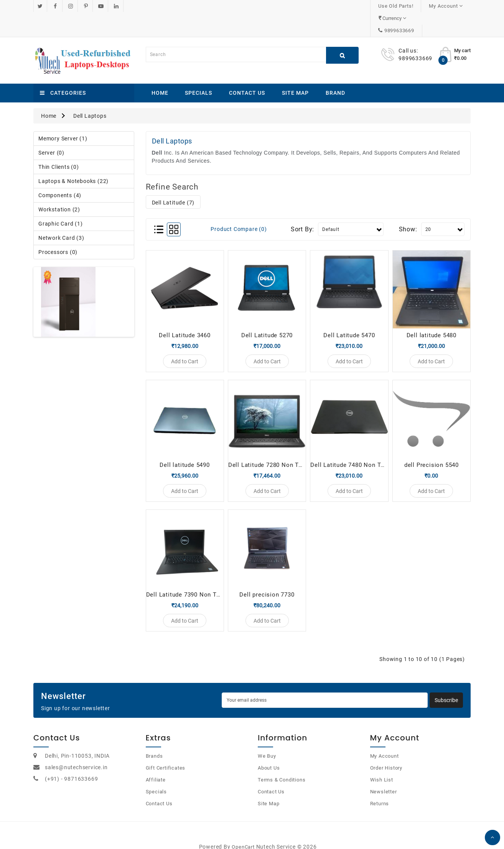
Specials (198, 68)
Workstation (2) (59, 185)
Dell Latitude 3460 (184, 311)
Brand (335, 68)
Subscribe (446, 687)
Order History (386, 754)
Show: (408, 205)
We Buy (267, 743)
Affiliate (156, 766)
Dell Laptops (90, 91)
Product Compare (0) (239, 204)
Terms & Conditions (282, 766)
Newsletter (384, 778)
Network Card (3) (61, 213)
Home (160, 68)
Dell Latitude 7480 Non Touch (352, 444)
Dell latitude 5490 (184, 444)
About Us (269, 754)
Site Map (295, 68)
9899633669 (448, 6)
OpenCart (243, 833)
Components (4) (60, 171)
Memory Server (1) (63, 114)
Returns (380, 790)
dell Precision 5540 (432, 444)
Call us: (408, 26)
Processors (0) (58, 227)
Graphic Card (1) (61, 199)
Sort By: (302, 205)
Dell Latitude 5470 (349, 311)
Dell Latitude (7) (173, 178)
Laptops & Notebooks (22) (73, 157)
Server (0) (51, 128)
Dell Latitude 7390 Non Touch (188, 577)
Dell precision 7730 (267, 577)
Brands (154, 743)
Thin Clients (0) (59, 142)
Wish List (382, 766)
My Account (385, 743)
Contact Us (247, 68)
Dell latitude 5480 (432, 311)
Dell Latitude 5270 (267, 311)
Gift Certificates (166, 754)
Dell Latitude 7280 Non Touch (270, 444)
